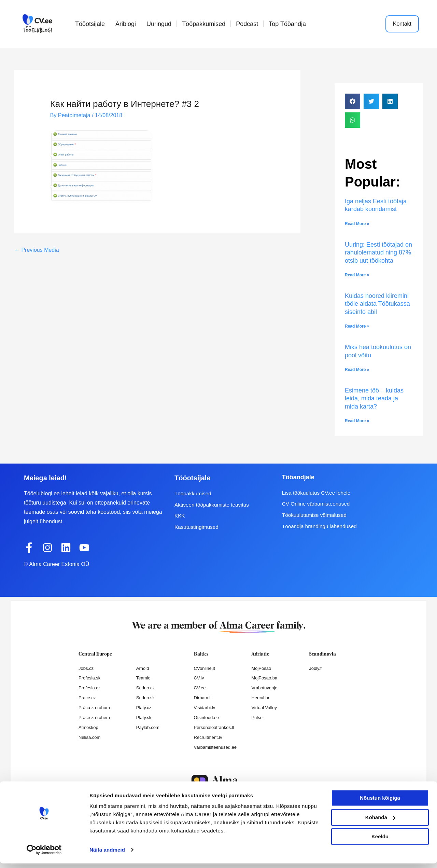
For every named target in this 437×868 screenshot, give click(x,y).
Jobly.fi (316, 668)
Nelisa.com (89, 737)
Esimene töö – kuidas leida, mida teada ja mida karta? (374, 398)
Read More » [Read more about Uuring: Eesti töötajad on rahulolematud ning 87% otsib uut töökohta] (357, 275)
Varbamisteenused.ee (215, 747)
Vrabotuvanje (264, 688)
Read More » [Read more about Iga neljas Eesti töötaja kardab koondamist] (357, 224)
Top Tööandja (287, 24)
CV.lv (199, 678)
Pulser (258, 718)
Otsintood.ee (207, 718)
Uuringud (159, 24)
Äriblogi (126, 24)
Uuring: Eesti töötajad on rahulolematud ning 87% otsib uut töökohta (378, 253)
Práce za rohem (94, 718)
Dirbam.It (203, 698)
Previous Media (37, 250)
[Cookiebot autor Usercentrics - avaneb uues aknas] (44, 855)
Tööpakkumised (204, 24)
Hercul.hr (260, 698)
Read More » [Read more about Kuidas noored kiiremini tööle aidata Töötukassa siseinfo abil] (357, 326)
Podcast (247, 24)
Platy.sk (144, 718)
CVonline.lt (205, 668)
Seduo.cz (145, 688)
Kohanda (380, 822)
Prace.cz (87, 698)
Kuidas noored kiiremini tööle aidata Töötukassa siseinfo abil (377, 304)
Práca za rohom (94, 708)
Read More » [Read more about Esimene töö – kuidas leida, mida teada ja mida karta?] (357, 421)
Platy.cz (144, 708)
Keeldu (380, 842)
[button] (353, 101)
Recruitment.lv (208, 737)
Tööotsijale (90, 24)
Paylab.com (148, 727)
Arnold (143, 668)
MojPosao (261, 668)
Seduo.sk (145, 698)
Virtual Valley (264, 708)
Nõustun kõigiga (380, 803)
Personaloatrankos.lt (214, 727)
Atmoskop (88, 727)
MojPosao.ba (264, 678)
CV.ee (200, 688)
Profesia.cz (89, 688)
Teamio (143, 678)
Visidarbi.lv (205, 708)
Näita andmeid (107, 855)
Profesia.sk (89, 678)
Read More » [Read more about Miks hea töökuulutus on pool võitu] (357, 370)
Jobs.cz (86, 668)
